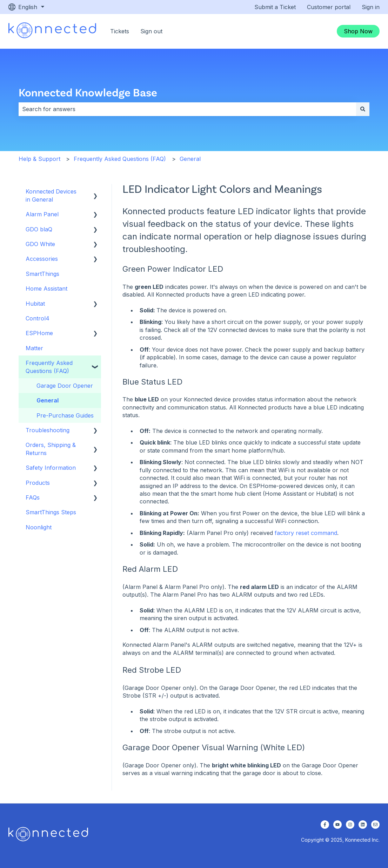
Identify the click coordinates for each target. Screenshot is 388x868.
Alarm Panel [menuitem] (42, 214)
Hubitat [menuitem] (35, 304)
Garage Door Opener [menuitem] (65, 386)
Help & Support (39, 159)
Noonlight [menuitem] (39, 527)
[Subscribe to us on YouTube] (337, 825)
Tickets (120, 31)
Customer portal (329, 7)
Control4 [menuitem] (38, 318)
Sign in (371, 7)
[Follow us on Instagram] (350, 825)
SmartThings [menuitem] (42, 274)
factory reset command (306, 533)
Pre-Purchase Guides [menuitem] (65, 415)
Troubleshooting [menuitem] (48, 430)
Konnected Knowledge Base (88, 92)
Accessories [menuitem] (42, 259)
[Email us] (375, 825)
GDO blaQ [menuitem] (39, 229)
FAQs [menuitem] (33, 497)
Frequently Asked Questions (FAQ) (120, 159)
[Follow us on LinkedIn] (363, 825)
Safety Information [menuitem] (51, 468)
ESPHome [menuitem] (39, 333)
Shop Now (358, 31)
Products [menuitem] (38, 483)
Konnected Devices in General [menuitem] (51, 195)
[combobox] (187, 109)
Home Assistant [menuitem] (46, 289)
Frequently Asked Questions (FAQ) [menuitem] (49, 367)
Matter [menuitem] (34, 348)
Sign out (151, 31)
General (190, 159)
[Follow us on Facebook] (325, 825)
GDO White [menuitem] (40, 244)
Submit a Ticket (275, 7)
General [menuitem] (48, 400)
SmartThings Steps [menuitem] (51, 512)
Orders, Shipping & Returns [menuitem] (51, 449)
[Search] (363, 109)
